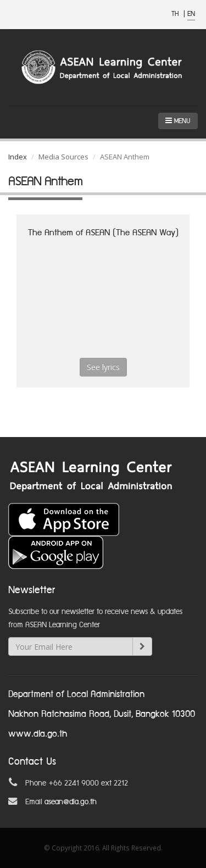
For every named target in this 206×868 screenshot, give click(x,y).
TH (176, 14)
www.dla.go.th (38, 734)
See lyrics (103, 367)
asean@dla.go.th (71, 802)
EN (191, 14)
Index (18, 157)
